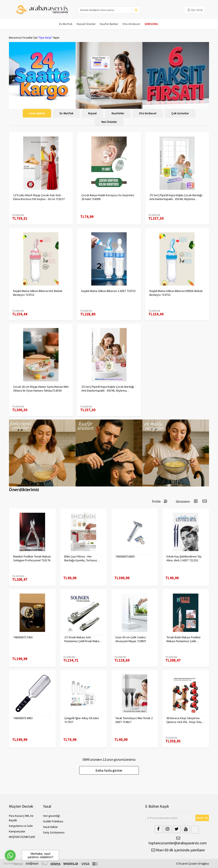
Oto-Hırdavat (131, 24)
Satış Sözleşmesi (54, 832)
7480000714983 (23, 718)
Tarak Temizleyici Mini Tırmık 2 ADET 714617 (134, 720)
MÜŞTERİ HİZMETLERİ (22, 837)
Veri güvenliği (51, 816)
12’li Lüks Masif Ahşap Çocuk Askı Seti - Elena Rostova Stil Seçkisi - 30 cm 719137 (39, 197)
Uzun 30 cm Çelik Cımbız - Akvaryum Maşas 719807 (131, 639)
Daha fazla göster (109, 770)
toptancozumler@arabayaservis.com (177, 841)
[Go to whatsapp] (10, 855)
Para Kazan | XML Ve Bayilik (21, 818)
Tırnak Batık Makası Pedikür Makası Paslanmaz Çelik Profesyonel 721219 (184, 639)
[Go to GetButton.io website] (10, 864)
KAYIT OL (202, 818)
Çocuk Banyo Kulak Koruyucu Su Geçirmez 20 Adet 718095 (108, 197)
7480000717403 (23, 637)
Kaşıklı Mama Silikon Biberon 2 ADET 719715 (108, 291)
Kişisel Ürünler (86, 24)
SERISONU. (152, 24)
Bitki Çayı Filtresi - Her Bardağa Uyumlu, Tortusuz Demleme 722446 (81, 558)
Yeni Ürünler (109, 122)
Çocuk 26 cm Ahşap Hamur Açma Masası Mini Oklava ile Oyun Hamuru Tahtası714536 (41, 389)
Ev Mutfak (66, 24)
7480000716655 (125, 556)
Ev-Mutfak (66, 113)
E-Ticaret (182, 864)
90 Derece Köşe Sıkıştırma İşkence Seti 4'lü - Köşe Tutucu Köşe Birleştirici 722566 (186, 720)
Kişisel (92, 113)
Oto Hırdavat (148, 113)
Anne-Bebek (37, 113)
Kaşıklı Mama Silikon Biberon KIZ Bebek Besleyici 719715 (38, 293)
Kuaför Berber (109, 24)
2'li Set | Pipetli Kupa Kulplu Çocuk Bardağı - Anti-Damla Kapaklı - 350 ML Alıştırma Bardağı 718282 (108, 389)
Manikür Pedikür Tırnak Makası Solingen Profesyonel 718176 (32, 558)
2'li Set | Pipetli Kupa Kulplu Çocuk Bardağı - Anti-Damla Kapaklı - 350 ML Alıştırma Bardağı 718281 (176, 197)
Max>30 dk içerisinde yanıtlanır (178, 850)
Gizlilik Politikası (53, 821)
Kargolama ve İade (21, 826)
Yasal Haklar (50, 827)
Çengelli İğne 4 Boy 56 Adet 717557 (82, 720)
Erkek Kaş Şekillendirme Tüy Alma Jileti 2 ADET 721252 (184, 558)
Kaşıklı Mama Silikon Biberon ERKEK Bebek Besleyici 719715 (176, 293)
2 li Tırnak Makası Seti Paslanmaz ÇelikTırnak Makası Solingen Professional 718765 (83, 639)
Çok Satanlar (180, 113)
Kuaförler (118, 113)
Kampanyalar (17, 831)
